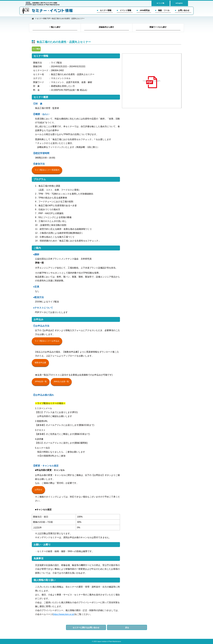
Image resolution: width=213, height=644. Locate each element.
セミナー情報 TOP (43, 19)
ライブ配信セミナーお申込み (47, 341)
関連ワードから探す (158, 27)
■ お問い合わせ (182, 10)
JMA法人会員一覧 (61, 381)
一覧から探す (55, 27)
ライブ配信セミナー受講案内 (47, 170)
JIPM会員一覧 (41, 381)
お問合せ (38, 490)
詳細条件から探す (106, 27)
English (180, 3)
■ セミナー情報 (104, 10)
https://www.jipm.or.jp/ (64, 614)
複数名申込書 (40, 363)
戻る (127, 628)
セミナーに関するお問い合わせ (86, 628)
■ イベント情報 (124, 10)
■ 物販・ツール (162, 10)
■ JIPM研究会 (143, 10)
